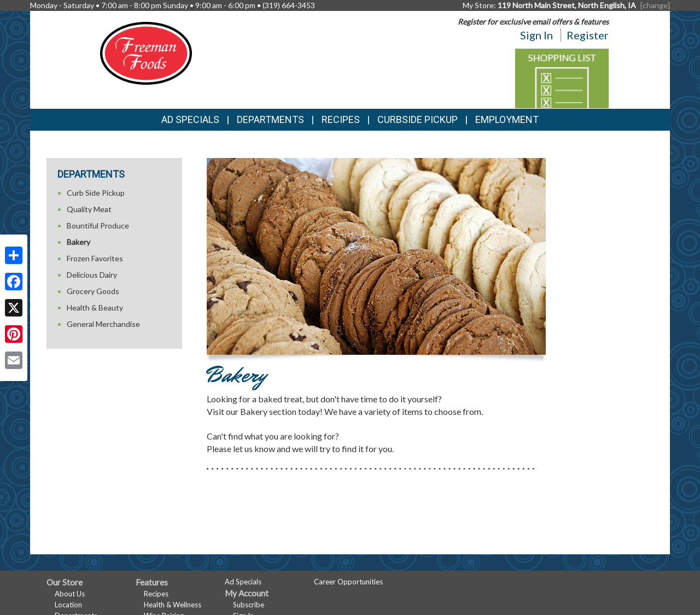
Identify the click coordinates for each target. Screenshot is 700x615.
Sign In (536, 35)
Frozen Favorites (95, 258)
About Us (70, 594)
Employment (507, 119)
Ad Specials (190, 119)
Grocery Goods (93, 291)
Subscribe (249, 605)
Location (68, 605)
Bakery (78, 242)
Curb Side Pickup (96, 193)
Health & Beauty (95, 307)
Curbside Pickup (418, 119)
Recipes (341, 119)
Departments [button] (270, 119)
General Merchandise (103, 324)
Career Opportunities (348, 582)
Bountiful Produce (98, 225)
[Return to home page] (146, 52)
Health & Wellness (173, 605)
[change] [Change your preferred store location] (655, 5)
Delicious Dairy (92, 275)
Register (588, 35)
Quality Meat (89, 209)
